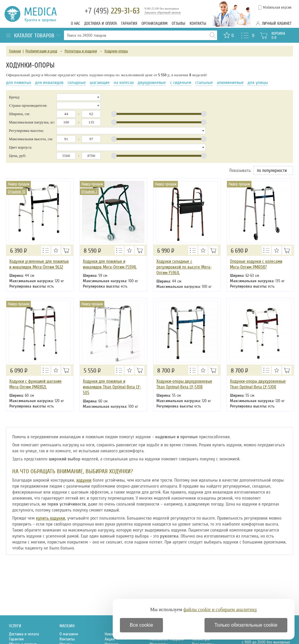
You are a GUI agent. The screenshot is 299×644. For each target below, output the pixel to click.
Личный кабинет (277, 23)
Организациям (154, 23)
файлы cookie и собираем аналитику (220, 609)
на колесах (124, 83)
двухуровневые (152, 83)
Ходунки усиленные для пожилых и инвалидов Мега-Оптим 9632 (39, 264)
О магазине (69, 634)
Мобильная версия (277, 7)
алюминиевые (230, 83)
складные (77, 83)
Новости (111, 634)
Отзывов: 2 (89, 192)
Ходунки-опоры (116, 51)
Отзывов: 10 (17, 192)
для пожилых (19, 83)
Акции (110, 639)
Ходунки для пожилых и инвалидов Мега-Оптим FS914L (110, 264)
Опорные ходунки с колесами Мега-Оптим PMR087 (256, 264)
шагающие (100, 83)
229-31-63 (112, 11)
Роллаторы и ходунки (81, 51)
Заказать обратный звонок (163, 12)
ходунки (84, 480)
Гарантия (129, 23)
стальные (204, 83)
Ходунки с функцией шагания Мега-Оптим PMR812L (35, 384)
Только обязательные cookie (246, 625)
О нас (75, 23)
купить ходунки (51, 518)
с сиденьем (181, 83)
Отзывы (179, 23)
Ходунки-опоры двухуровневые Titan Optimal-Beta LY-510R (258, 384)
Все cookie (141, 625)
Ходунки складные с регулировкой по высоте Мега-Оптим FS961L (184, 267)
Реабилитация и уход (41, 51)
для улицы (258, 83)
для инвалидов (49, 83)
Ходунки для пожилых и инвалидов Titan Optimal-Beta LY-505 (112, 387)
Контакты (198, 23)
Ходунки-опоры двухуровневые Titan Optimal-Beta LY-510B (184, 384)
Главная (15, 51)
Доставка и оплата (101, 23)
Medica (44, 14)
